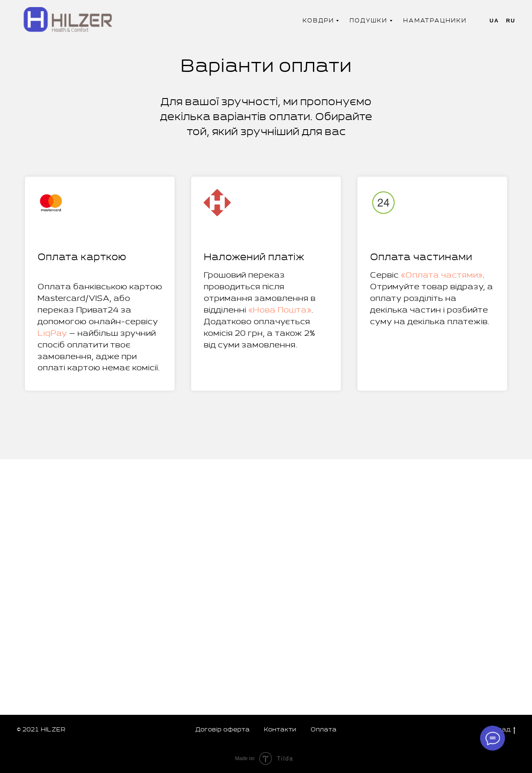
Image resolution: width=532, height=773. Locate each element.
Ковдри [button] (318, 21)
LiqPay (52, 334)
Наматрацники (435, 21)
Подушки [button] (368, 21)
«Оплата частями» (442, 275)
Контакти (280, 730)
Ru (511, 21)
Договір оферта (223, 730)
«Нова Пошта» (280, 310)
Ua (494, 21)
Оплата (324, 730)
